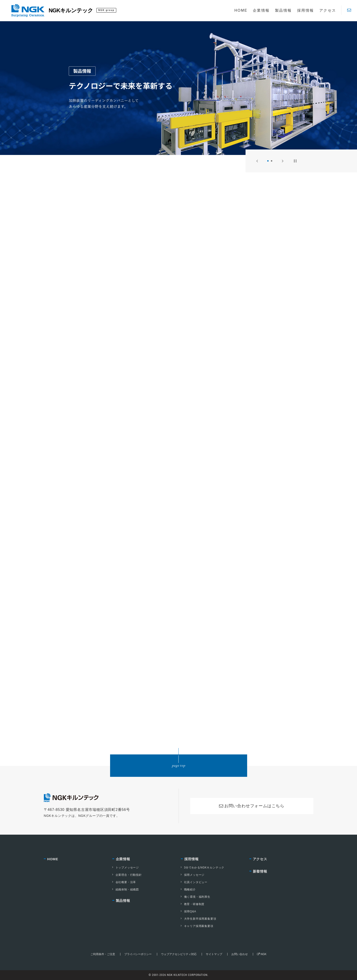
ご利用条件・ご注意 (103, 954)
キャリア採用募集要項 (197, 926)
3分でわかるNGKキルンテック (203, 868)
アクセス (260, 859)
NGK (262, 954)
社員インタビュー (194, 882)
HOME (53, 859)
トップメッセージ (126, 868)
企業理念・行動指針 (127, 875)
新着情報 (260, 871)
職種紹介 (188, 889)
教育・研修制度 (193, 904)
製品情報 (123, 901)
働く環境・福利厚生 (196, 897)
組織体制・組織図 (126, 889)
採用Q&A (189, 911)
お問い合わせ (240, 954)
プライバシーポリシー (138, 954)
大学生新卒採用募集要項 (199, 919)
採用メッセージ (193, 875)
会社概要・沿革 (124, 882)
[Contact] (349, 10)
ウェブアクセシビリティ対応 (179, 954)
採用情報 (192, 859)
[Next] (283, 161)
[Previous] (257, 161)
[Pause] (295, 161)
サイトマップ (214, 954)
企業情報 (123, 859)
